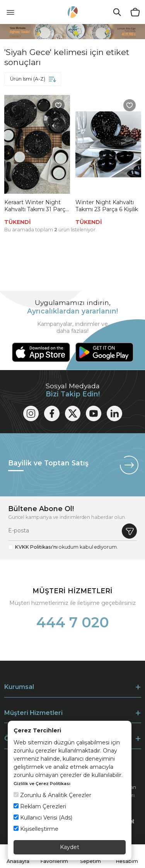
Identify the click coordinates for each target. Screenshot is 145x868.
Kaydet (70, 847)
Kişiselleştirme (36, 829)
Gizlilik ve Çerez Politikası (42, 784)
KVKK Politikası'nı (36, 547)
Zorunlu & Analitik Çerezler (52, 795)
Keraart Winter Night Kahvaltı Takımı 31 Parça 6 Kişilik (36, 206)
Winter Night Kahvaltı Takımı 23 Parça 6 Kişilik (107, 206)
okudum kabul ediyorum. (67, 547)
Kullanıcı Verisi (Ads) (43, 818)
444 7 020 (73, 622)
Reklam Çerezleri (40, 806)
